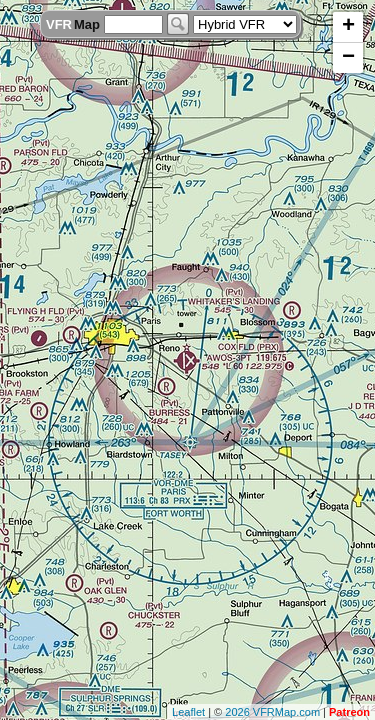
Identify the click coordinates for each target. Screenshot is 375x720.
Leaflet (188, 712)
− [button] (348, 58)
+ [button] (348, 27)
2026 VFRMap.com (272, 712)
